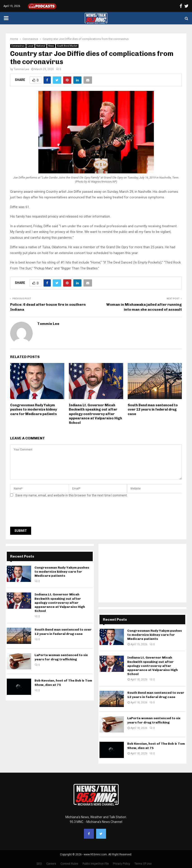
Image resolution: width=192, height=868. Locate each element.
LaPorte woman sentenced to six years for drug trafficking (61, 657)
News (51, 46)
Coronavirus (18, 46)
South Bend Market (67, 46)
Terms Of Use (143, 864)
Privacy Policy (122, 864)
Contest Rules (69, 864)
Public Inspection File (96, 864)
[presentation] (44, 513)
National (41, 46)
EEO (39, 864)
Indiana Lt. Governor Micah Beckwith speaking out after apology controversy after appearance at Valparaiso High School (95, 414)
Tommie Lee (21, 69)
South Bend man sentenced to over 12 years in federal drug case (153, 410)
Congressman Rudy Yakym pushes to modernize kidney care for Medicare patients (34, 410)
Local (30, 46)
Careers (51, 864)
